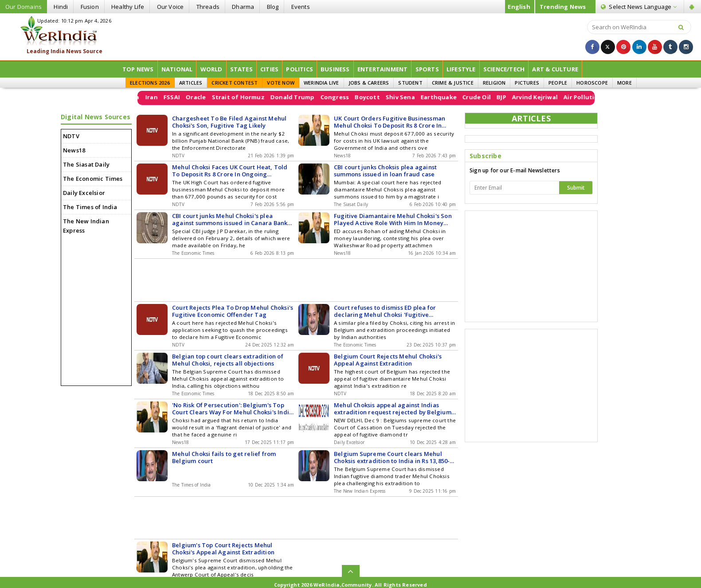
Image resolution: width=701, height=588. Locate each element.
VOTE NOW (281, 83)
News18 (74, 150)
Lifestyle (461, 69)
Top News (138, 69)
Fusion (90, 7)
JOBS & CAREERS (369, 83)
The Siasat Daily (86, 164)
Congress (348, 97)
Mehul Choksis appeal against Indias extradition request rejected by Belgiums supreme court (394, 409)
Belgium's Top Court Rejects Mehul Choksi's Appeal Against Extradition (223, 549)
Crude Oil (490, 97)
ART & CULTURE (555, 69)
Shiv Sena (414, 97)
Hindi (61, 7)
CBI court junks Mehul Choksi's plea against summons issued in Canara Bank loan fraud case (230, 219)
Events (301, 7)
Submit (576, 188)
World (211, 69)
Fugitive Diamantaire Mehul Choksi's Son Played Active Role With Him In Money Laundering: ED (393, 219)
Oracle (209, 97)
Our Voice (170, 7)
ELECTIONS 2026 (150, 83)
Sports (427, 69)
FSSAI (185, 97)
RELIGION (494, 83)
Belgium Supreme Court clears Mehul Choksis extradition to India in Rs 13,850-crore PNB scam (392, 457)
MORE (625, 83)
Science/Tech (504, 69)
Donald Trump (306, 97)
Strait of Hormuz (252, 97)
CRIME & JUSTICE (453, 83)
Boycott (381, 97)
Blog (273, 7)
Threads (208, 7)
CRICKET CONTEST (235, 83)
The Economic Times (93, 179)
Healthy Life (128, 7)
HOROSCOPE (592, 83)
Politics (300, 69)
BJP (515, 97)
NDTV (71, 136)
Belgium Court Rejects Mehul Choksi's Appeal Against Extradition (388, 360)
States (241, 69)
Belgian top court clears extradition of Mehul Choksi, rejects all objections (228, 360)
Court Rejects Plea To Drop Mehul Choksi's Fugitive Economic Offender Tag (233, 311)
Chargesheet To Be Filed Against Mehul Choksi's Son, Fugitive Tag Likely (229, 122)
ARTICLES (191, 83)
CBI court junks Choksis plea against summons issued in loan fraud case (385, 171)
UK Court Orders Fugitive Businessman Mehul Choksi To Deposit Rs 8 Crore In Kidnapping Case (390, 122)
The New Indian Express (86, 226)
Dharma (243, 7)
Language (639, 7)
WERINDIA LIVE (321, 83)
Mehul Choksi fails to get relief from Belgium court (224, 457)
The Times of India (90, 207)
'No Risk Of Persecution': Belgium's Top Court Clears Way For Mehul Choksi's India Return (232, 409)
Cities (269, 69)
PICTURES (527, 83)
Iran (165, 97)
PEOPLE (558, 83)
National (177, 69)
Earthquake (452, 97)
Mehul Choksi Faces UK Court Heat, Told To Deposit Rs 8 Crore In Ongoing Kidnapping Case (230, 171)
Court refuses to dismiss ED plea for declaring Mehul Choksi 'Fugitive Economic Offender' (385, 311)
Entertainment (383, 69)
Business (335, 69)
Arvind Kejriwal (548, 97)
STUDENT (410, 83)
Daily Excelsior (84, 193)
